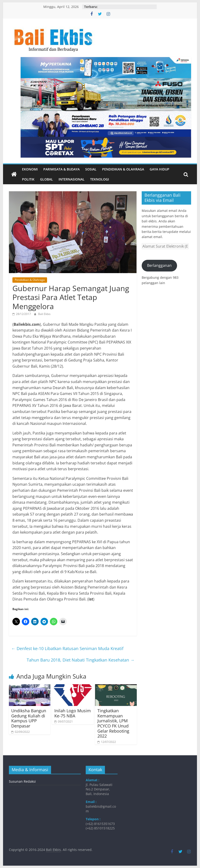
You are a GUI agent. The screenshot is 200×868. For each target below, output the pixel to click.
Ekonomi (30, 169)
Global (46, 179)
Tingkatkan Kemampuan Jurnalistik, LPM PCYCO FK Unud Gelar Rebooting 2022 (113, 723)
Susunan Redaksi (22, 781)
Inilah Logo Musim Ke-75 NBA (73, 713)
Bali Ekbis (44, 314)
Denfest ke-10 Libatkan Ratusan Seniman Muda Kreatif (67, 648)
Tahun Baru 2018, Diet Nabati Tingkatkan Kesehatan (81, 660)
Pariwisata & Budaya (61, 169)
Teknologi (100, 179)
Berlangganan (159, 265)
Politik (28, 179)
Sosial (91, 169)
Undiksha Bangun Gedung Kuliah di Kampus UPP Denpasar (29, 718)
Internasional (72, 179)
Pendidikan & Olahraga (123, 169)
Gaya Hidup (159, 169)
